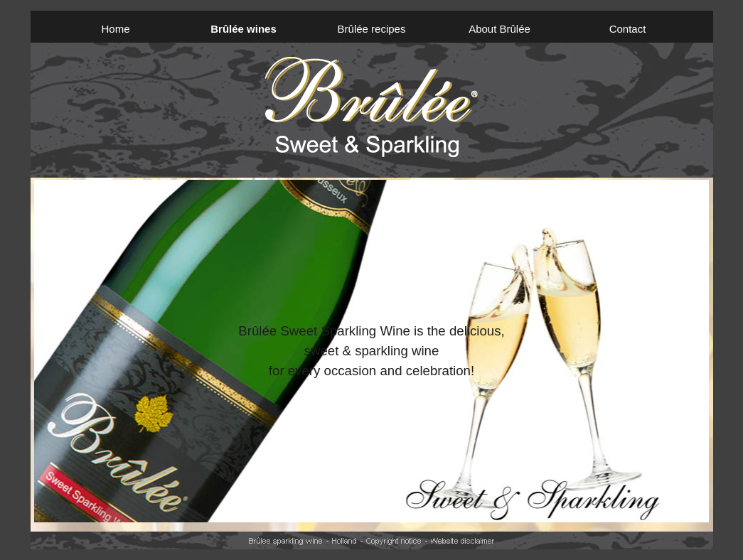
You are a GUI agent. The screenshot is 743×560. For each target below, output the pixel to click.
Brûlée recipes (372, 29)
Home (115, 29)
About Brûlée (499, 29)
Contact (628, 29)
